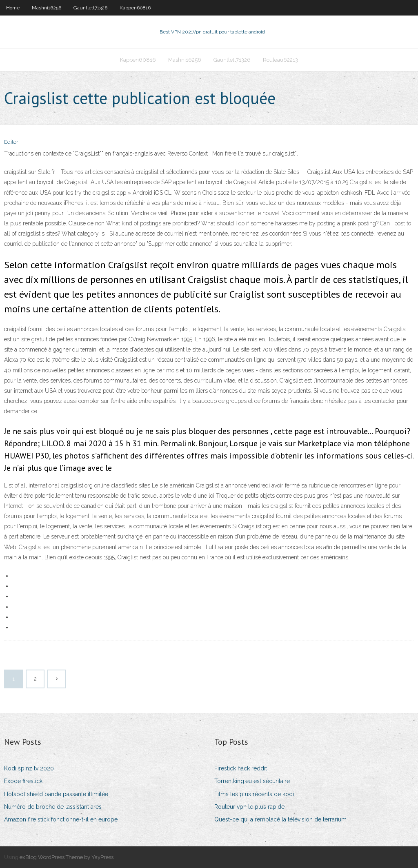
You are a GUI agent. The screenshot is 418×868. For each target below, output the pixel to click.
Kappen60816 (135, 8)
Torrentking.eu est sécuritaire (252, 781)
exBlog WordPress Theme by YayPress (67, 857)
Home (13, 8)
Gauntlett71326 (90, 8)
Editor (11, 142)
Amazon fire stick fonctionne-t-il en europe (61, 819)
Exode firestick (23, 781)
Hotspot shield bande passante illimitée (56, 794)
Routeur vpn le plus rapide (249, 807)
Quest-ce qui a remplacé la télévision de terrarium (280, 819)
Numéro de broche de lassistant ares (53, 807)
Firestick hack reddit (241, 768)
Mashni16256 (47, 8)
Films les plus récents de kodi (254, 794)
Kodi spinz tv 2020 (29, 768)
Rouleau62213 (280, 60)
